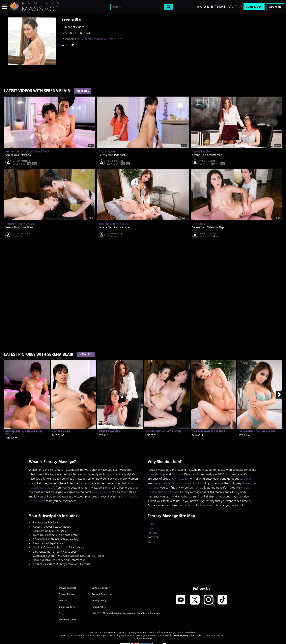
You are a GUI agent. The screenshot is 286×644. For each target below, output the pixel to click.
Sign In (275, 7)
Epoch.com (78, 635)
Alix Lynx (198, 483)
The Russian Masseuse (114, 224)
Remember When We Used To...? (101, 39)
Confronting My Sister (20, 224)
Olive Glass (27, 227)
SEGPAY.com (181, 635)
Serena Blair (12, 155)
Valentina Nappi (217, 227)
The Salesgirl (201, 224)
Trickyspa (177, 474)
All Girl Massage (22, 161)
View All (83, 91)
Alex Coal (26, 155)
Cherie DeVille (161, 483)
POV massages (180, 479)
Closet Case (107, 151)
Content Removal (143, 638)
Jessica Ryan (179, 483)
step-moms (247, 479)
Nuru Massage (157, 474)
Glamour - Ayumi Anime (257, 432)
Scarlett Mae (215, 155)
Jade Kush (120, 155)
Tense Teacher (202, 151)
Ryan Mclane (171, 492)
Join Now (254, 7)
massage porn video (41, 488)
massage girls (103, 492)
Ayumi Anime (122, 227)
